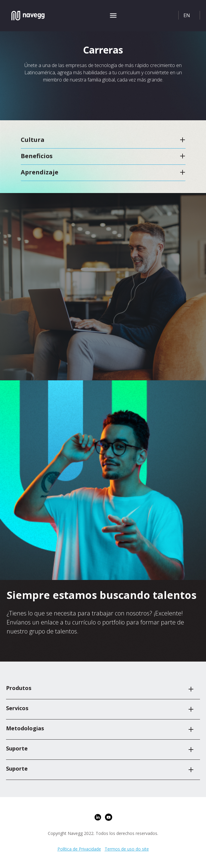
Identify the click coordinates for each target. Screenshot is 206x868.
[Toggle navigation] (113, 16)
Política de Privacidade (79, 849)
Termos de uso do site (127, 849)
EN (187, 15)
